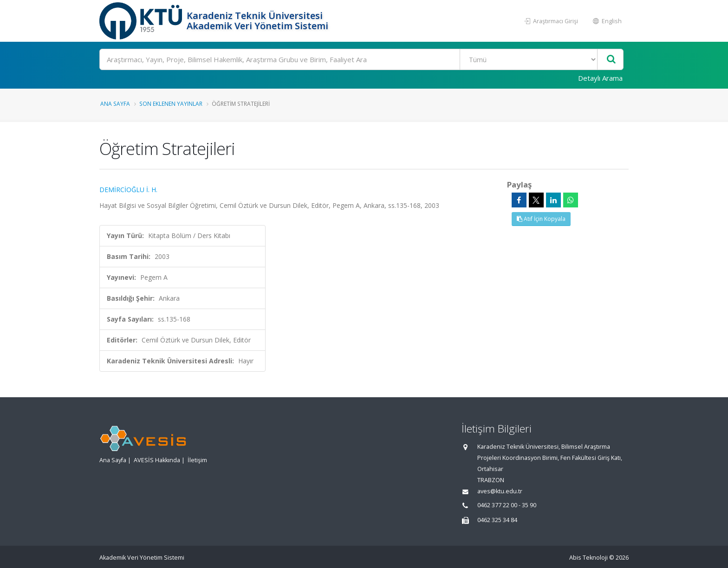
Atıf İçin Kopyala (541, 219)
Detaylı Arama (600, 78)
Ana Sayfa (115, 103)
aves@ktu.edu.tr (500, 491)
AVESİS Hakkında (157, 460)
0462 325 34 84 (497, 520)
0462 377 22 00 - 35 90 (507, 505)
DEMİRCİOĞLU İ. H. (128, 190)
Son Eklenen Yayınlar (171, 103)
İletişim (197, 460)
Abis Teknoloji (588, 558)
